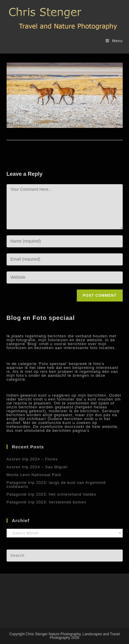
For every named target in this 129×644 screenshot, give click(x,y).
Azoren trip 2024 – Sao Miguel (37, 467)
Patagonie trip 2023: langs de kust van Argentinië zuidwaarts (56, 485)
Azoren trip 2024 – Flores (32, 459)
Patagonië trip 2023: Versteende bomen (46, 502)
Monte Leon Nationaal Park (34, 475)
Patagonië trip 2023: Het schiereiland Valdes (52, 494)
